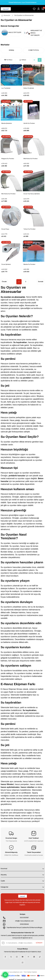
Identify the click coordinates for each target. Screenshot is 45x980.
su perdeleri (26, 378)
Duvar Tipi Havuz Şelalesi (32, 194)
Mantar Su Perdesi (29, 264)
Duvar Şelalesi (6, 264)
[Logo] (6, 9)
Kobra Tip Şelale (29, 88)
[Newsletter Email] (22, 943)
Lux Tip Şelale (6, 88)
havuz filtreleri (7, 784)
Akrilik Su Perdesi (29, 123)
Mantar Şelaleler (7, 123)
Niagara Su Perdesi (8, 159)
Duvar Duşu (5, 229)
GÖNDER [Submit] (39, 943)
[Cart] (43, 9)
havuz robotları (28, 787)
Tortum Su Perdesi (29, 229)
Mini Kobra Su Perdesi (8, 194)
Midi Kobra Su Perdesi (31, 159)
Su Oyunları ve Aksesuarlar (24, 15)
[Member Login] (39, 9)
